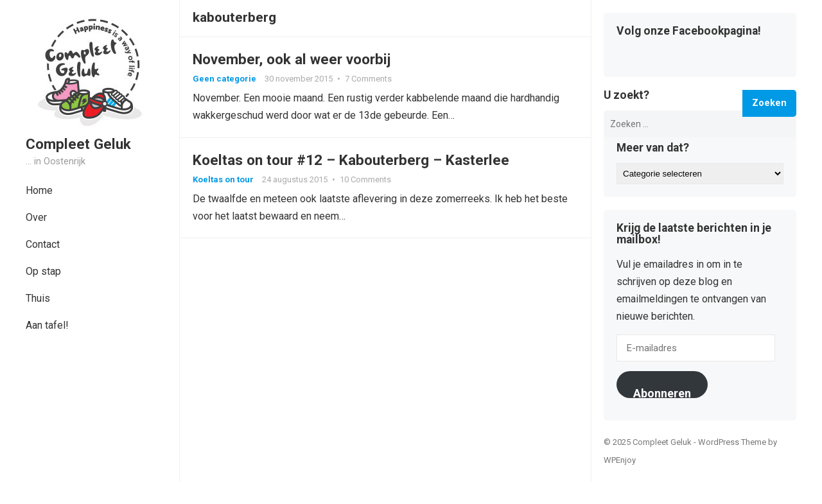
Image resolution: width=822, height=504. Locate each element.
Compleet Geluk (78, 144)
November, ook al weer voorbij (292, 59)
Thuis (38, 298)
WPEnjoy (620, 460)
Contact (43, 244)
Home (39, 190)
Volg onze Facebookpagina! (689, 31)
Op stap (43, 271)
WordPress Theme (732, 442)
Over (36, 217)
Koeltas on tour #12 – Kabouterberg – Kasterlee (351, 160)
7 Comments (368, 79)
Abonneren (662, 392)
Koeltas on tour (223, 179)
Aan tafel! (47, 325)
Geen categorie (224, 79)
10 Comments (365, 179)
